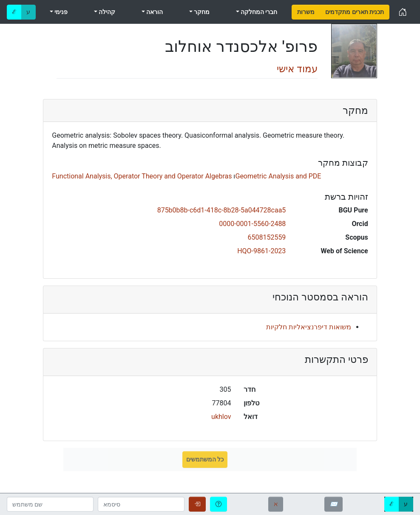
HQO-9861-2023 (261, 251)
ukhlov (221, 417)
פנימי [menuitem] (60, 12)
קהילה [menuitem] (106, 12)
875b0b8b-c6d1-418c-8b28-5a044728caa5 (222, 210)
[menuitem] (306, 12)
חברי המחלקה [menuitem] (258, 12)
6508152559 (267, 237)
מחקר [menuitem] (201, 12)
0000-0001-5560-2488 (252, 224)
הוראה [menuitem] (154, 12)
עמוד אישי (297, 69)
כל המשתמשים (205, 459)
